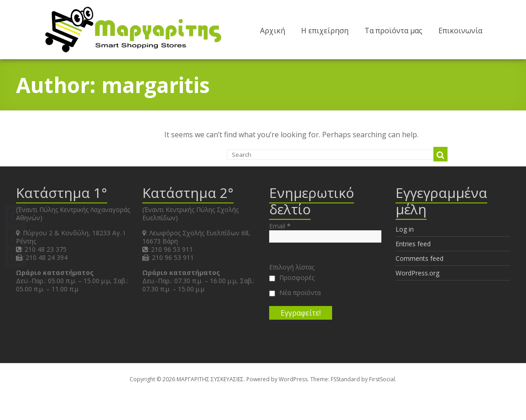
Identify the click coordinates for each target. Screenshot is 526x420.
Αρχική (273, 31)
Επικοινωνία (460, 31)
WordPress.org (417, 273)
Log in (405, 229)
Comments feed (419, 258)
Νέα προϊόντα (295, 293)
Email (280, 226)
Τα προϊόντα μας (393, 31)
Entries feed (413, 244)
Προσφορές (292, 278)
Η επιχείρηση (325, 31)
